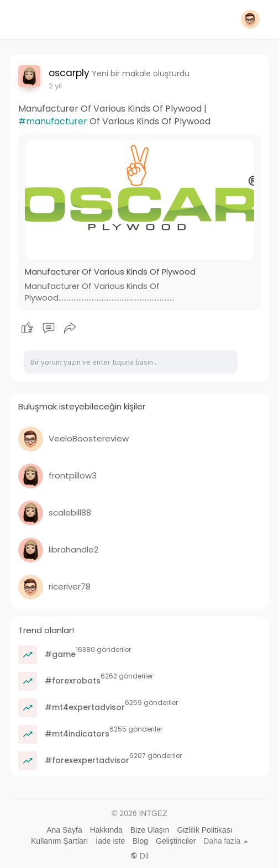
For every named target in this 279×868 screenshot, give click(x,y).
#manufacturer (53, 121)
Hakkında (106, 830)
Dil (139, 856)
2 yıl (55, 86)
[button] (250, 19)
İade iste (110, 841)
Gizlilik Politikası (204, 830)
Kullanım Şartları (59, 841)
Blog (140, 841)
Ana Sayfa (64, 830)
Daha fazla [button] (226, 841)
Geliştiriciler (176, 841)
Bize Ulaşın (150, 830)
